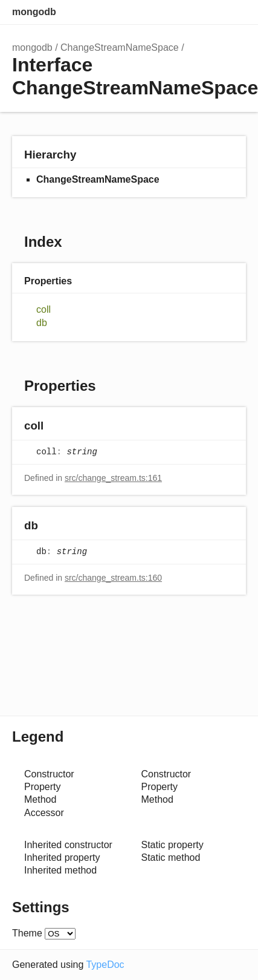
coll (44, 309)
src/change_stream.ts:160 (113, 578)
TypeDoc (105, 965)
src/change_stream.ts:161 (113, 478)
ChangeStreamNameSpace (120, 47)
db (42, 323)
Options (210, 12)
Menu (234, 12)
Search (185, 12)
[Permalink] (55, 426)
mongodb (34, 12)
